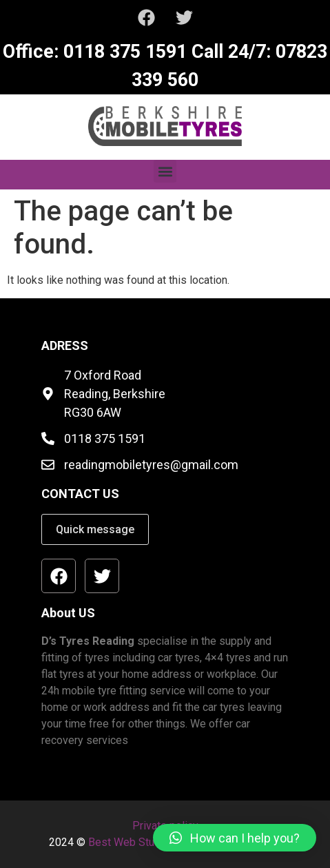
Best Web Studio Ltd (138, 842)
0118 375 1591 (123, 52)
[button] (165, 171)
